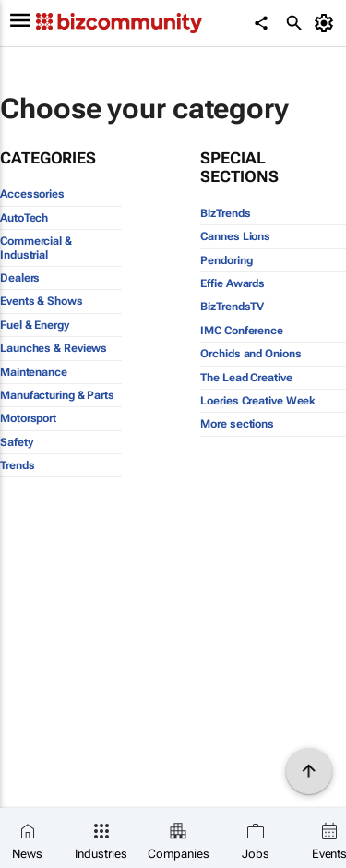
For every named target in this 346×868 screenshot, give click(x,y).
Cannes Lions (235, 236)
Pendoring (226, 260)
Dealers (20, 278)
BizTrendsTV (232, 307)
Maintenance (34, 372)
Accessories (32, 194)
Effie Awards (233, 283)
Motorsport (28, 418)
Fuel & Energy (35, 325)
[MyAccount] (327, 23)
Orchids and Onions (251, 354)
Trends (17, 465)
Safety (16, 442)
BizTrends (225, 213)
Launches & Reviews (54, 348)
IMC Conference (242, 331)
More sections (237, 424)
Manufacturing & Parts (57, 395)
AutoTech (24, 218)
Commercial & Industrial (36, 247)
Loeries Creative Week (258, 401)
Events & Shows (42, 301)
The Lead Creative (246, 378)
